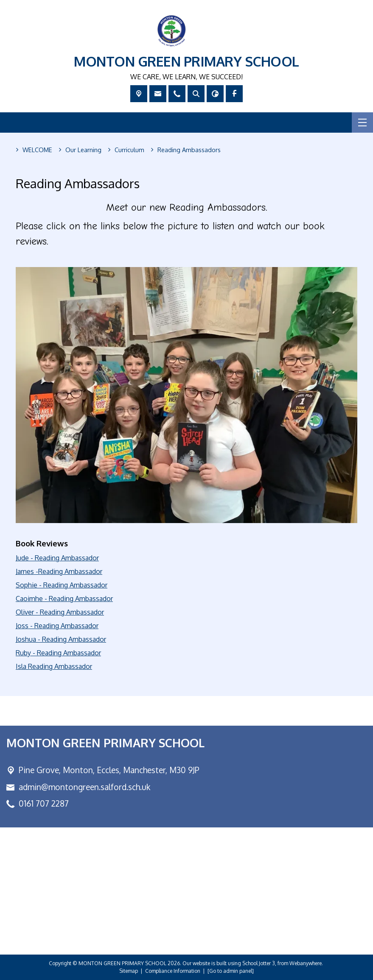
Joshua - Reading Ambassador (61, 639)
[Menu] (362, 122)
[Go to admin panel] (231, 971)
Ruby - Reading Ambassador (58, 653)
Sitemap (129, 971)
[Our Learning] (83, 150)
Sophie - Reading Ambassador (62, 585)
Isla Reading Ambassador (54, 666)
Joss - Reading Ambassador (57, 626)
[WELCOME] (37, 150)
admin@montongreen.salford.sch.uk (84, 787)
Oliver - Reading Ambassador (60, 612)
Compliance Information (173, 971)
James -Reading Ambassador (59, 571)
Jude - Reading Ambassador (57, 558)
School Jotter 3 (259, 963)
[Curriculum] (129, 150)
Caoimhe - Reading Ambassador (64, 599)
